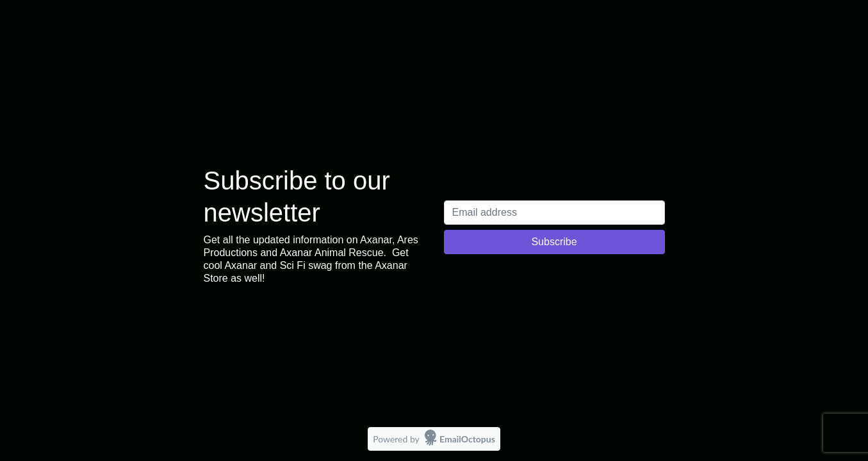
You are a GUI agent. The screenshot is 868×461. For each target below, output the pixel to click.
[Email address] (554, 213)
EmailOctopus (467, 439)
